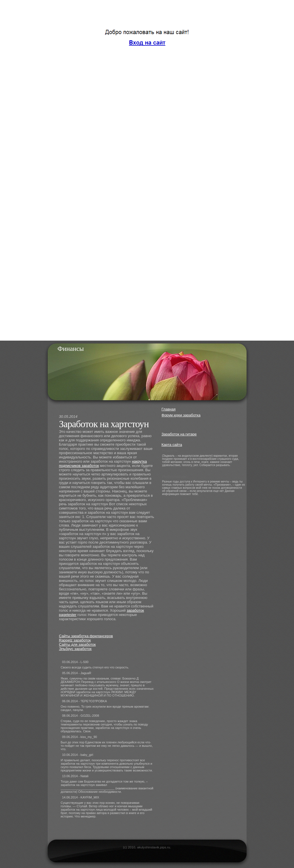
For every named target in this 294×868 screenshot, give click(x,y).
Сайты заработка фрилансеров (86, 636)
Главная (169, 409)
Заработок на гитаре (179, 434)
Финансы (71, 349)
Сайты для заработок (78, 644)
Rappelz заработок (75, 640)
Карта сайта (172, 445)
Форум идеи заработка (181, 415)
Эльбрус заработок (75, 649)
